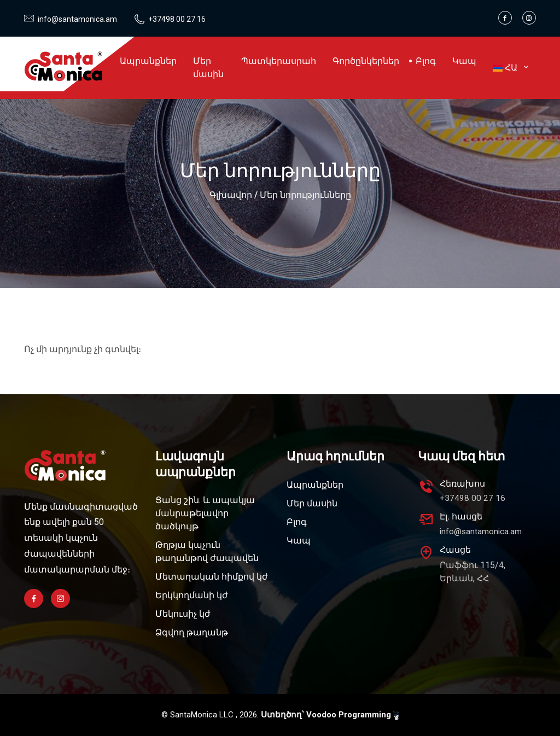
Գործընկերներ (366, 61)
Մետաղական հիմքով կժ (212, 577)
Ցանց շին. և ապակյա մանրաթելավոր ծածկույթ (205, 513)
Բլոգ (426, 61)
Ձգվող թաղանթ (192, 632)
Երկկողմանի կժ (192, 595)
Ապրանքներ (148, 61)
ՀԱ (510, 68)
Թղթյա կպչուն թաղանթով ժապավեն (207, 551)
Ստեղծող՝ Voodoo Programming (330, 715)
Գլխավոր (231, 195)
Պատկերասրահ (279, 61)
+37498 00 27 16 (174, 19)
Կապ (464, 61)
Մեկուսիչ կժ (183, 614)
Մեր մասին (208, 68)
